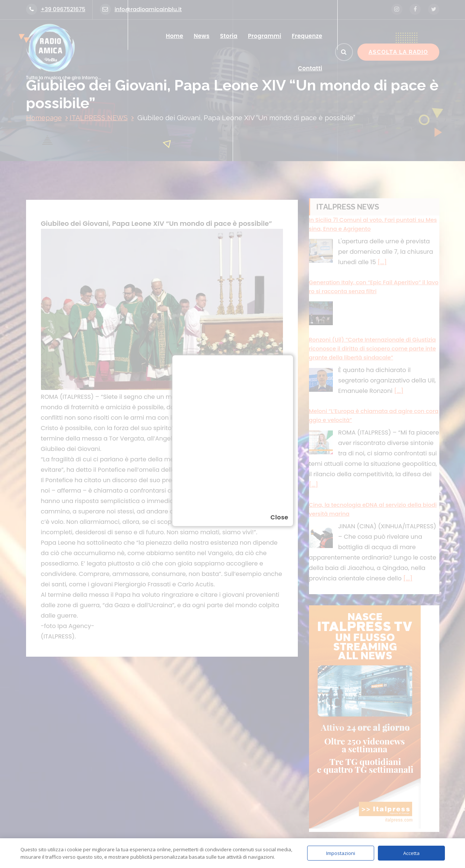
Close (279, 517)
